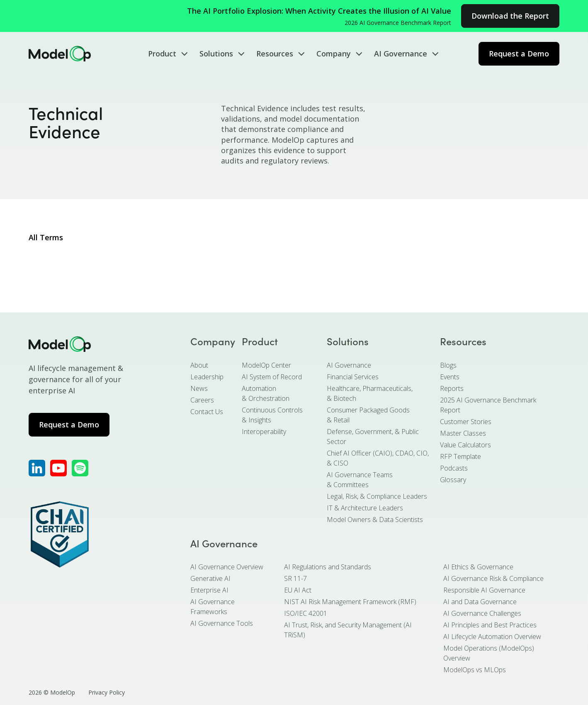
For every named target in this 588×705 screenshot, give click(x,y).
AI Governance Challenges (482, 613)
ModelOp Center (266, 365)
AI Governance (349, 365)
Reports (452, 388)
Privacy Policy (107, 692)
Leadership (207, 377)
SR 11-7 (295, 578)
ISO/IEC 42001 (306, 613)
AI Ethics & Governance (478, 567)
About (199, 365)
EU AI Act (298, 590)
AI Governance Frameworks (213, 607)
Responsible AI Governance (484, 590)
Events (450, 377)
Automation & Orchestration (266, 393)
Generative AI (210, 578)
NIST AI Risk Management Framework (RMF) (350, 602)
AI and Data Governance (480, 602)
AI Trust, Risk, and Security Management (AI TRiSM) (348, 630)
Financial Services (353, 377)
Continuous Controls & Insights (272, 415)
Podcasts (454, 468)
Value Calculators (465, 445)
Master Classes (463, 433)
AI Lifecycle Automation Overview (492, 637)
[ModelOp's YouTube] (58, 468)
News (199, 388)
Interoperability (264, 432)
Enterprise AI (209, 590)
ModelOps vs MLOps (475, 670)
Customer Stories (466, 422)
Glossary (453, 480)
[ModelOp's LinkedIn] (37, 468)
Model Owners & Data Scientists (375, 520)
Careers (202, 400)
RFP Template (460, 456)
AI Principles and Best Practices (490, 625)
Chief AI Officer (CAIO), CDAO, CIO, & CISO (378, 458)
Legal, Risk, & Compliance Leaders (377, 496)
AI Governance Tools (222, 623)
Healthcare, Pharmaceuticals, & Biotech (370, 393)
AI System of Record (272, 377)
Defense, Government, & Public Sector (373, 437)
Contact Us (207, 412)
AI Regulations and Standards (328, 567)
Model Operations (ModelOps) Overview (489, 653)
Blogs (448, 365)
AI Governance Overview (227, 567)
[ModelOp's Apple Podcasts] (80, 468)
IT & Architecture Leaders (365, 508)
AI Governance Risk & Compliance (493, 578)
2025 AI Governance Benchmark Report (488, 405)
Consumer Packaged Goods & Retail (368, 415)
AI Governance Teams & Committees (360, 480)
